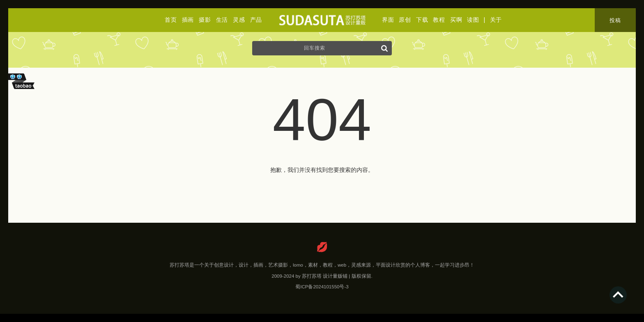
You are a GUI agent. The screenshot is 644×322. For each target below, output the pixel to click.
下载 (422, 20)
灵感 (239, 20)
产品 (256, 20)
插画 (188, 20)
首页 (171, 20)
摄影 (205, 20)
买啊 (456, 20)
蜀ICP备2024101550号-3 (322, 287)
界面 (388, 20)
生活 (222, 20)
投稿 (615, 20)
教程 (439, 20)
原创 (405, 20)
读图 (473, 20)
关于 (496, 20)
